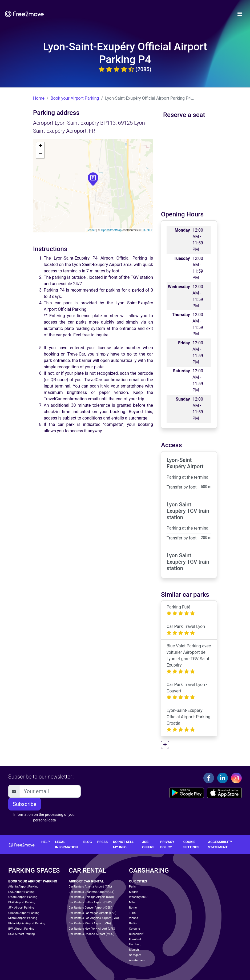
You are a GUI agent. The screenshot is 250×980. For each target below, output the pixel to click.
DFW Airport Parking (22, 902)
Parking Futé (181, 610)
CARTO (147, 230)
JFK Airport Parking (21, 908)
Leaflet (91, 230)
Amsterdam (137, 960)
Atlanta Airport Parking (23, 887)
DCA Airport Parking (21, 934)
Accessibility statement (220, 844)
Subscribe (25, 804)
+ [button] (40, 146)
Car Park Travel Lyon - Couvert (187, 691)
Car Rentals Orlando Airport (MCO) (92, 934)
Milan (133, 902)
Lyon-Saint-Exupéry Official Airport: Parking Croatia (188, 720)
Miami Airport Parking (23, 918)
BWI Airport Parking (21, 929)
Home (39, 98)
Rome (133, 908)
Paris (132, 887)
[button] (165, 745)
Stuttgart (135, 955)
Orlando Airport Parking (24, 913)
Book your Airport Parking (75, 98)
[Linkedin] (223, 778)
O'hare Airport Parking (23, 897)
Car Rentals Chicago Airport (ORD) (91, 897)
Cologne (134, 929)
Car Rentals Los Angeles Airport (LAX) (94, 918)
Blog (87, 842)
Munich (134, 950)
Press (102, 842)
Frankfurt (135, 939)
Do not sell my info (123, 844)
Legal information (66, 844)
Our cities (138, 881)
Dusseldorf (136, 934)
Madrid (134, 892)
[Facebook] (209, 778)
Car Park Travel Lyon (186, 630)
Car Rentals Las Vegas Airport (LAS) (93, 913)
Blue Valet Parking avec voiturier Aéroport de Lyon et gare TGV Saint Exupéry (189, 659)
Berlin (133, 923)
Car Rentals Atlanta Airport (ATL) (90, 887)
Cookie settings (191, 844)
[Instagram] (236, 778)
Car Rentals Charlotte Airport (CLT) (92, 892)
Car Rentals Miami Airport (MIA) (90, 923)
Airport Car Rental (86, 881)
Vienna (134, 918)
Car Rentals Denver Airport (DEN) (91, 908)
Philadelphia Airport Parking (27, 923)
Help (45, 842)
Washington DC (139, 897)
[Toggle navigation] (240, 14)
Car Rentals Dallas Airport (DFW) (90, 902)
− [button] (40, 154)
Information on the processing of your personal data (45, 817)
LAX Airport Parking (21, 892)
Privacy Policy (167, 844)
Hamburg (135, 944)
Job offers (148, 844)
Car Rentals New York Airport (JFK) (92, 929)
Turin (132, 913)
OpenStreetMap (111, 230)
